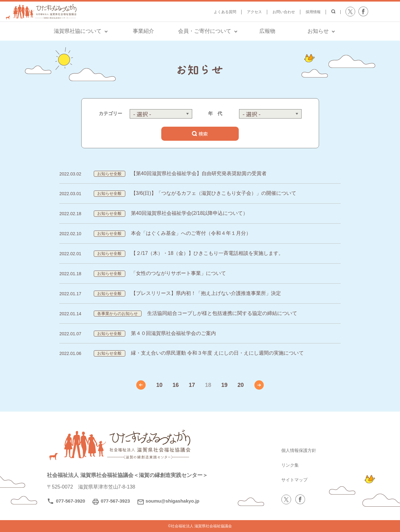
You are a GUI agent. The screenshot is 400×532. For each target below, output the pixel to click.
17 (192, 385)
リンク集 (291, 465)
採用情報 (313, 12)
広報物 (267, 31)
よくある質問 (225, 12)
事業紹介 (143, 31)
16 (176, 385)
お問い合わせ (284, 12)
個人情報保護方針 (301, 450)
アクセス (254, 12)
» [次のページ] (259, 385)
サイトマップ (296, 480)
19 (224, 385)
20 (241, 385)
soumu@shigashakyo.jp (172, 501)
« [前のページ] (141, 385)
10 (159, 385)
